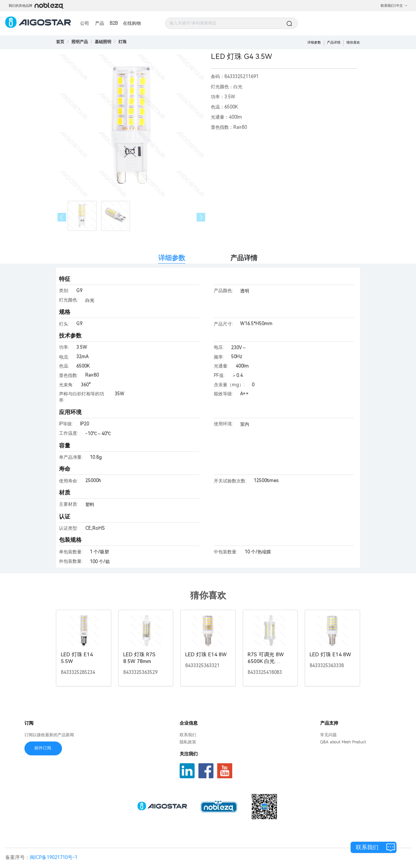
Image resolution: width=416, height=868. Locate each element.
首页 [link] (60, 42)
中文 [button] (402, 6)
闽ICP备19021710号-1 (54, 857)
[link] (80, 42)
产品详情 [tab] (244, 258)
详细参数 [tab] (172, 258)
